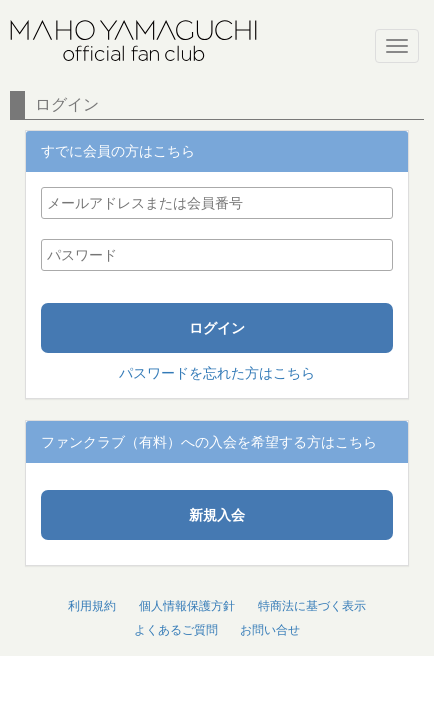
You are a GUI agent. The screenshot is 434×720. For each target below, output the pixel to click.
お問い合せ (270, 630)
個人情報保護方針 (187, 606)
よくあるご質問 (176, 630)
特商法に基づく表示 (312, 606)
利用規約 (92, 606)
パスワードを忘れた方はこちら (217, 373)
